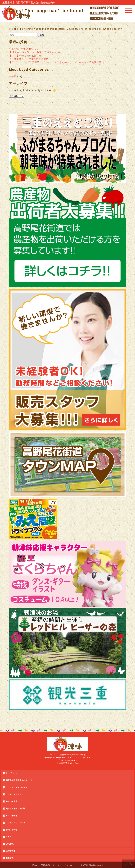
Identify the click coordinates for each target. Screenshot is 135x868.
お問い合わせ (12, 830)
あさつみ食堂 (12, 801)
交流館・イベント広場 (15, 809)
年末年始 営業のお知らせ (24, 49)
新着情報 (10, 858)
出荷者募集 (11, 851)
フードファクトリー (14, 794)
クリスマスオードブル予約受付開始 (29, 59)
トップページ (12, 773)
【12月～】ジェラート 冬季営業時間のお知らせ (36, 52)
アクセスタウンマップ (15, 823)
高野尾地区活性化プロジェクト (19, 780)
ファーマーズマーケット (16, 787)
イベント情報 (12, 816)
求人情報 (10, 844)
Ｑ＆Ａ (9, 837)
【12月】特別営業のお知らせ (25, 56)
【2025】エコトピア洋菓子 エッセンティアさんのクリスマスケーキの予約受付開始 (56, 62)
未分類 (13, 76)
